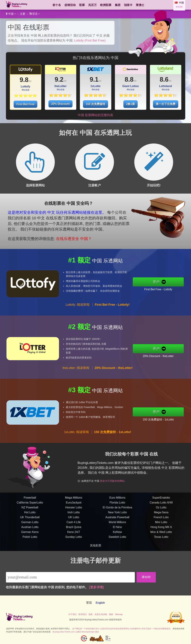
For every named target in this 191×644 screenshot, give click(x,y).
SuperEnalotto (161, 500)
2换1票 (131, 104)
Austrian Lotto (30, 529)
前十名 (57, 5)
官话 (35, 14)
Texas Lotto (161, 539)
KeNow (117, 534)
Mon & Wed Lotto (161, 534)
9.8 (24, 80)
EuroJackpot (74, 505)
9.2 (59, 79)
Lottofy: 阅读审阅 (78, 307)
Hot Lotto (30, 514)
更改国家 (179, 7)
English (100, 603)
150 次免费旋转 (95, 104)
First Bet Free (25, 104)
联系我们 (83, 614)
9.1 (94, 79)
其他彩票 (96, 545)
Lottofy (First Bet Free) (90, 40)
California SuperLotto (30, 505)
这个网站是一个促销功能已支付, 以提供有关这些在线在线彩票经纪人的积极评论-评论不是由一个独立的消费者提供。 (122, 629)
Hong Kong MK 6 (161, 529)
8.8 (129, 79)
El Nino (117, 529)
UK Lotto (74, 519)
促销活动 (70, 5)
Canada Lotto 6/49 (161, 505)
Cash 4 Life (74, 524)
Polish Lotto (30, 539)
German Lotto (30, 524)
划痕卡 (128, 5)
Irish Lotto (74, 514)
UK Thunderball (30, 519)
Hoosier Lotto (74, 510)
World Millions (117, 524)
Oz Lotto (161, 510)
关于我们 (72, 614)
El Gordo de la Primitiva (117, 510)
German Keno (30, 534)
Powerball (30, 500)
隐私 (91, 614)
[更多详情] (96, 587)
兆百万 (92, 5)
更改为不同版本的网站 (115, 480)
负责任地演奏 (101, 614)
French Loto (161, 519)
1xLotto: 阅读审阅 (76, 434)
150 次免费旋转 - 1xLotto (160, 419)
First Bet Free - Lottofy (160, 289)
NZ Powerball (30, 510)
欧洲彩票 (106, 5)
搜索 (111, 614)
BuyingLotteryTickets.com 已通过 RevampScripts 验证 (76, 632)
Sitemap (119, 614)
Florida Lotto (117, 505)
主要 (23, 14)
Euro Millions (117, 500)
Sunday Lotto (74, 539)
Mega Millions (74, 500)
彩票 (82, 5)
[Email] (70, 577)
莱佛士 (140, 5)
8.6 (164, 79)
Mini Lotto (161, 524)
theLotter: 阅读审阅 (76, 370)
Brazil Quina (74, 529)
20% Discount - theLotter (160, 356)
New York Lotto (117, 514)
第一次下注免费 (166, 104)
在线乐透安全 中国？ (71, 238)
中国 (11, 14)
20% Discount (60, 104)
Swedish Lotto (117, 539)
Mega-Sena (161, 514)
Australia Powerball (117, 519)
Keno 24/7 (74, 534)
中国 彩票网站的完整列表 (95, 115)
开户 (158, 282)
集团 (118, 5)
